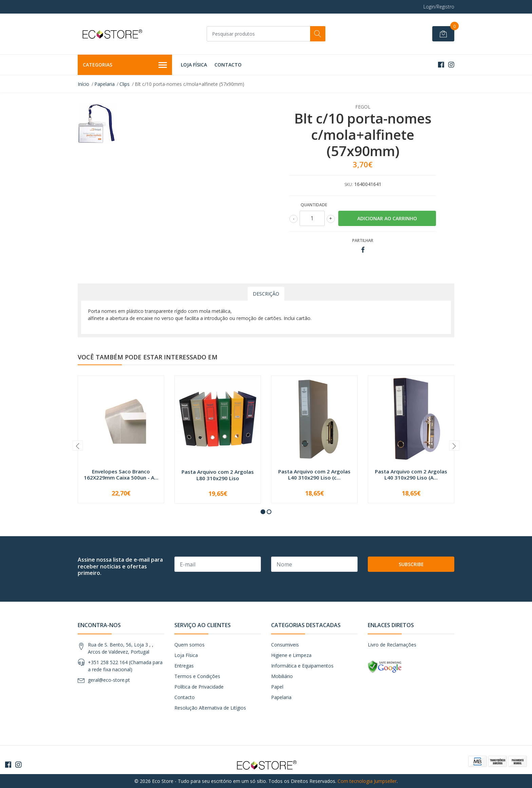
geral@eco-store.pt (109, 680)
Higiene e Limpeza (291, 655)
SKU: (349, 184)
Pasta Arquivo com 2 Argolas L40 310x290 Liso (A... (411, 474)
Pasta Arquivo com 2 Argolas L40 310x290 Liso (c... (314, 474)
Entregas (184, 666)
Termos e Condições (197, 676)
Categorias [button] (125, 65)
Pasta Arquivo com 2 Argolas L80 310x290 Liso (218, 475)
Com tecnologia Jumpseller (367, 781)
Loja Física (194, 65)
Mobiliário (282, 676)
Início (83, 84)
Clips (125, 84)
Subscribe (411, 564)
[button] (263, 512)
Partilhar (363, 240)
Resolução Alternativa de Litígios (210, 708)
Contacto (228, 65)
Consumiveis (285, 645)
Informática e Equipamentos (302, 666)
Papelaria (104, 84)
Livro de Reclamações (392, 645)
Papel (277, 687)
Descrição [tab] (266, 294)
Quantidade (314, 205)
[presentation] (78, 446)
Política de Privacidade (199, 687)
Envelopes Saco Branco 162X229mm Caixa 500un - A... (121, 474)
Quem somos (189, 645)
